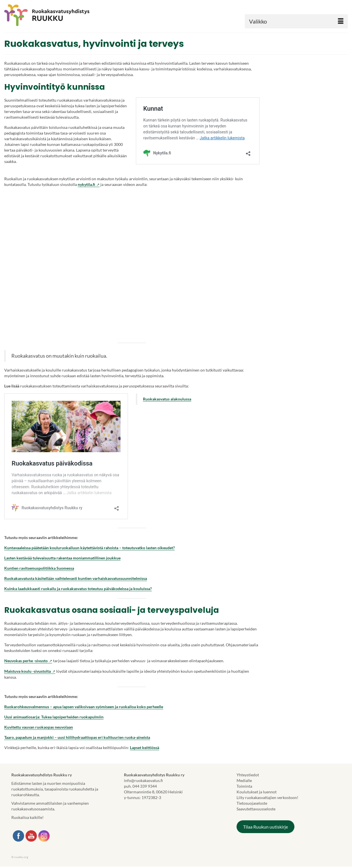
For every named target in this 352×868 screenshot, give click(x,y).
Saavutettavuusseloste (256, 809)
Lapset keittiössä (145, 748)
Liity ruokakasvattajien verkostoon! (267, 797)
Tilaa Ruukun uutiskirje (265, 827)
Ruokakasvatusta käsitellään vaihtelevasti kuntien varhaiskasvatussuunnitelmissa (76, 578)
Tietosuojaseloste (252, 803)
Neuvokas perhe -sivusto (28, 661)
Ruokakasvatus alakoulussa (167, 399)
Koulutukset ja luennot (257, 792)
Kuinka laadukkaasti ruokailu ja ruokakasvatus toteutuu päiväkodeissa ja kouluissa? (78, 589)
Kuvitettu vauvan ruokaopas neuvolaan (39, 727)
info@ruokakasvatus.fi (143, 780)
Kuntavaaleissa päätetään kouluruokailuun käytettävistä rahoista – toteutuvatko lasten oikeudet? (89, 548)
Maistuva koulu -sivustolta (30, 671)
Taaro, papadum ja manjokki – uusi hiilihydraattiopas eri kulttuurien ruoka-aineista (77, 737)
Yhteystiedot (248, 775)
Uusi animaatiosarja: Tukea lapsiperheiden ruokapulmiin (54, 717)
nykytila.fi (89, 184)
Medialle (244, 780)
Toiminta (244, 786)
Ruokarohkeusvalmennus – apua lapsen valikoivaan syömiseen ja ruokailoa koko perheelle (84, 707)
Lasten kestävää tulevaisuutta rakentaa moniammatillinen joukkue (62, 558)
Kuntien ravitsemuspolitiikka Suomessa (39, 568)
